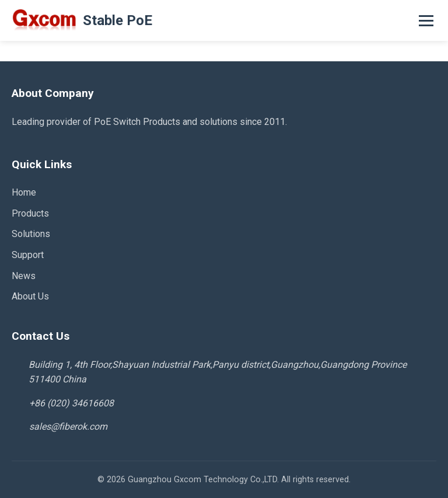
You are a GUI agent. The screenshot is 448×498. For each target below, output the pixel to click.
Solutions (31, 234)
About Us (30, 296)
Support (28, 255)
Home (24, 192)
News (24, 276)
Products (30, 213)
